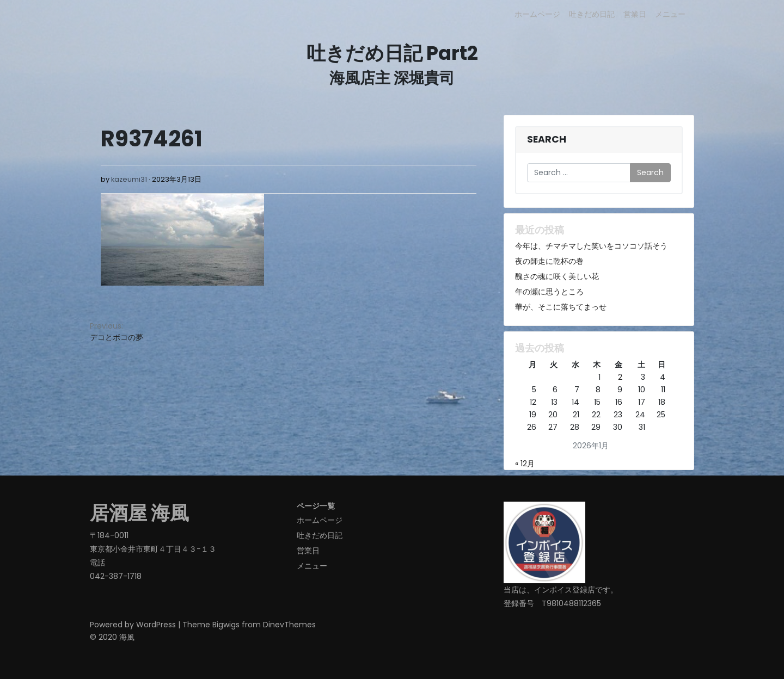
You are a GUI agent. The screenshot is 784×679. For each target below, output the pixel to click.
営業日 (635, 14)
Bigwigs (226, 625)
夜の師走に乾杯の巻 (549, 261)
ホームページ (537, 14)
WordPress (156, 625)
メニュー (670, 14)
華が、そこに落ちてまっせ (561, 307)
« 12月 (525, 464)
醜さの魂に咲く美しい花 (557, 276)
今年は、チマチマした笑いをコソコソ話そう (591, 246)
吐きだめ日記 (592, 14)
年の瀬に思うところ (549, 292)
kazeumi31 (129, 179)
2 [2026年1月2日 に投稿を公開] (620, 377)
